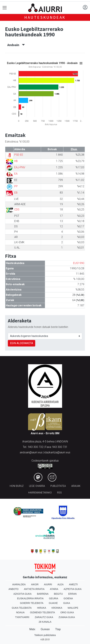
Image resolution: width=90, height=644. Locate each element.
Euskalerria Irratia (30, 598)
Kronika (57, 608)
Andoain (16, 45)
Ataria (54, 589)
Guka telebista (22, 608)
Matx (32, 629)
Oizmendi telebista (42, 612)
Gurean (45, 629)
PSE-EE (19, 155)
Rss (59, 493)
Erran (72, 594)
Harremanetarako (40, 493)
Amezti (73, 584)
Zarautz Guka (44, 617)
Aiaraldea (19, 584)
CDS (17, 210)
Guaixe (53, 603)
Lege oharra (37, 486)
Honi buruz (17, 486)
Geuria (54, 598)
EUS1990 (79, 263)
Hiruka (42, 608)
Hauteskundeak (45, 17)
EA (16, 174)
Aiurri (48, 584)
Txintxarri (22, 617)
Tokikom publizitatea (45, 635)
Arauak (76, 486)
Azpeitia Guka (73, 589)
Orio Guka (67, 612)
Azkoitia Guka (23, 594)
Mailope (73, 608)
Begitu (58, 594)
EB (16, 193)
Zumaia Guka (67, 617)
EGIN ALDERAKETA (22, 343)
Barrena (43, 594)
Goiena (68, 598)
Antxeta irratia (34, 589)
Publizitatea (58, 486)
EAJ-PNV (20, 167)
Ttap (58, 629)
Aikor (35, 584)
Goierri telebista (32, 603)
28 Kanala (45, 622)
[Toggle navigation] (5, 8)
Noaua (20, 612)
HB (16, 161)
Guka (67, 603)
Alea (61, 584)
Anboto (14, 589)
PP (16, 186)
